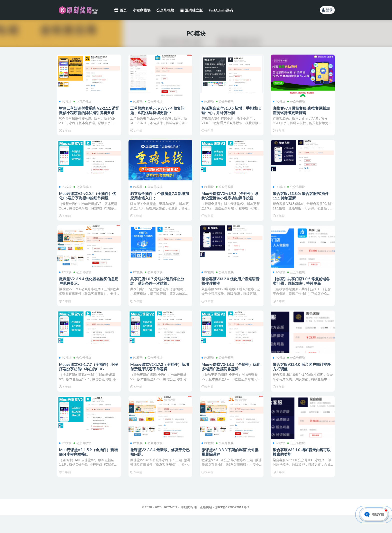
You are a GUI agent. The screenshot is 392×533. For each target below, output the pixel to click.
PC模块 (66, 101)
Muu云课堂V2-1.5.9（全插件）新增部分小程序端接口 (89, 466)
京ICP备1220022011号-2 (232, 525)
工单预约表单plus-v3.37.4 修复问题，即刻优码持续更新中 (158, 110)
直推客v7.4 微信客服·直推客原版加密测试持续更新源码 (302, 110)
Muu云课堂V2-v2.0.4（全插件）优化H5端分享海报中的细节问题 (88, 199)
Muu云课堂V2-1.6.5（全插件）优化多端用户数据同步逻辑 (232, 377)
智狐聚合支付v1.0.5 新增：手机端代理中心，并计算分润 (230, 110)
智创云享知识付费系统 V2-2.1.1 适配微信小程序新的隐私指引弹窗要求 (88, 112)
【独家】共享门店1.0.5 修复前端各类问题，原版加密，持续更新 (302, 288)
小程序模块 (83, 101)
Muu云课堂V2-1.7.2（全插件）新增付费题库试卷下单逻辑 (160, 377)
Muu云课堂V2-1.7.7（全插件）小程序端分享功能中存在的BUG (89, 377)
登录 (327, 10)
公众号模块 (154, 101)
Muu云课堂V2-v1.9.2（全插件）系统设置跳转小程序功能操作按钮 (231, 199)
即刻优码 (187, 525)
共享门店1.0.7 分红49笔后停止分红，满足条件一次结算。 (158, 288)
